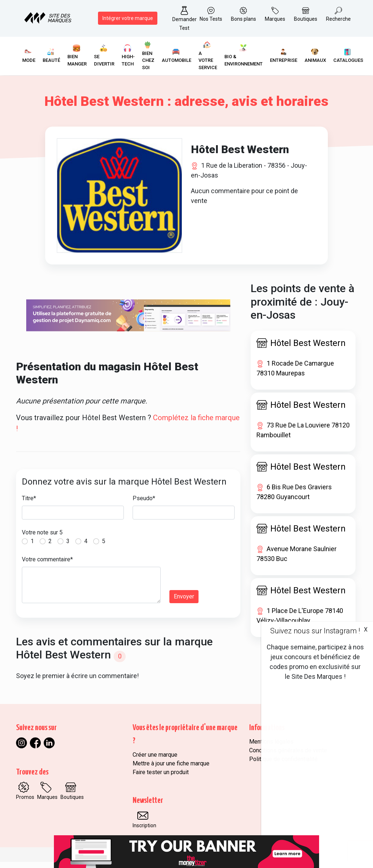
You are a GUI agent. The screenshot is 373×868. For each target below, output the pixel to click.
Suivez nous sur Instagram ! (315, 631)
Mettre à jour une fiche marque (171, 770)
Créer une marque (155, 761)
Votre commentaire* (47, 566)
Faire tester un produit (161, 778)
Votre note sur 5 (42, 539)
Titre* (29, 504)
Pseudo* (144, 504)
